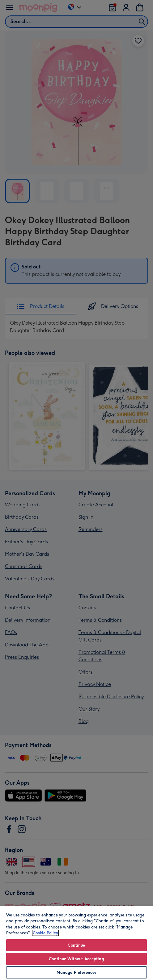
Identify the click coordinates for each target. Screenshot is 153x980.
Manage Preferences (76, 972)
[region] (76, 943)
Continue (76, 945)
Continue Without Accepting (76, 959)
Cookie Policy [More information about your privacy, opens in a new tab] (45, 933)
